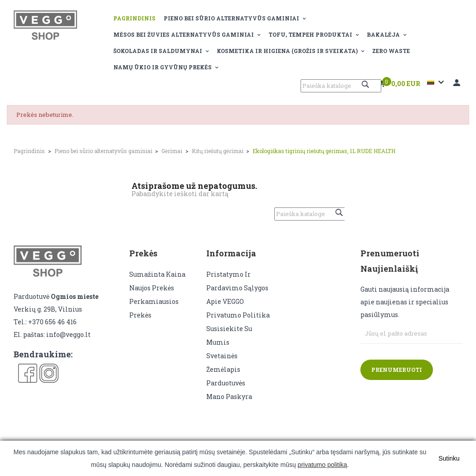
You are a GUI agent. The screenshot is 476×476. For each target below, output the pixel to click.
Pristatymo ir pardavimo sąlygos (237, 281)
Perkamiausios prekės (154, 308)
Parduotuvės (226, 383)
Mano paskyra (229, 397)
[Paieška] (341, 86)
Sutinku (449, 458)
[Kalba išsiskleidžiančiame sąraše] (437, 82)
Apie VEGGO (225, 301)
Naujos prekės (152, 288)
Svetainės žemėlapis (223, 363)
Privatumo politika (238, 315)
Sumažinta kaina (157, 274)
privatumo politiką (323, 465)
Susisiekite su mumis (229, 335)
